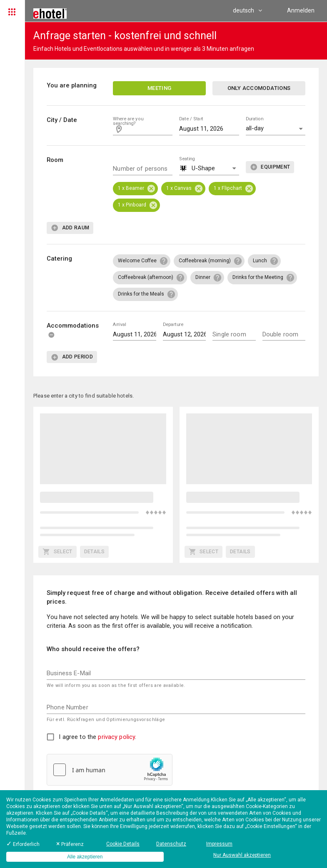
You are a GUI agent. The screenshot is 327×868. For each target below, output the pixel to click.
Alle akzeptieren (85, 857)
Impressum (219, 844)
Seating (187, 158)
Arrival (119, 324)
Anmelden (301, 10)
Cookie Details (123, 844)
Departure (173, 324)
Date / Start (191, 119)
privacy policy (116, 737)
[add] (270, 167)
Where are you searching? (128, 121)
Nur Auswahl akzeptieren (242, 855)
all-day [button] (255, 128)
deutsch (247, 10)
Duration (255, 119)
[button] (209, 169)
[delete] (51, 335)
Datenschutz (171, 844)
